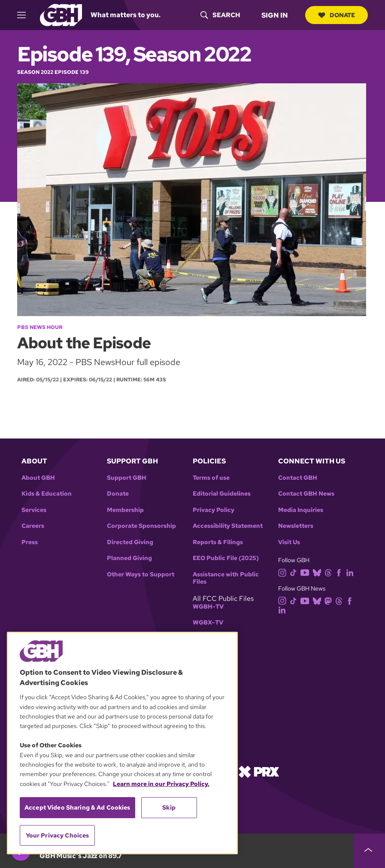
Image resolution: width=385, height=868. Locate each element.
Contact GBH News (306, 494)
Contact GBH (298, 478)
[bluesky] (319, 572)
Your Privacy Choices (58, 835)
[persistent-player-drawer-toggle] (369, 851)
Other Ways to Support (141, 574)
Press (30, 542)
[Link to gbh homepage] (61, 14)
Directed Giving (130, 542)
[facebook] (341, 572)
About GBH (38, 478)
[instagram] (284, 572)
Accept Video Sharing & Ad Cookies (77, 807)
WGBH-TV (208, 607)
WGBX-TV (208, 623)
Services (34, 510)
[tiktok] (295, 572)
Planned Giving (129, 558)
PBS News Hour (40, 327)
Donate (336, 15)
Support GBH (127, 478)
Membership (125, 510)
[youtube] (306, 572)
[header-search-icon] (220, 15)
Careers (33, 526)
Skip (169, 807)
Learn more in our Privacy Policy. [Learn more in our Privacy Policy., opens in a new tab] (161, 784)
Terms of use (211, 478)
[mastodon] (330, 600)
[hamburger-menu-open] (25, 15)
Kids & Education (47, 494)
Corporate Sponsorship (141, 526)
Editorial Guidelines (222, 494)
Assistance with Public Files (226, 578)
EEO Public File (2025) (226, 558)
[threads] (330, 572)
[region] (122, 743)
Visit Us (289, 542)
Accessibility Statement (228, 526)
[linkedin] (352, 572)
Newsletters (296, 526)
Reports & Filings (218, 542)
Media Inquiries (301, 510)
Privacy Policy (214, 510)
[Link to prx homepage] (259, 771)
